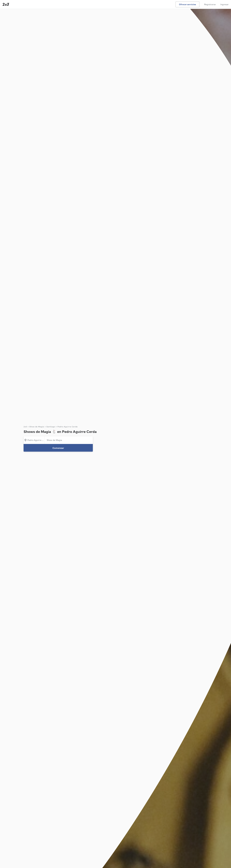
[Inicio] (5, 4)
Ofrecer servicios (187, 4)
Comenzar (58, 448)
